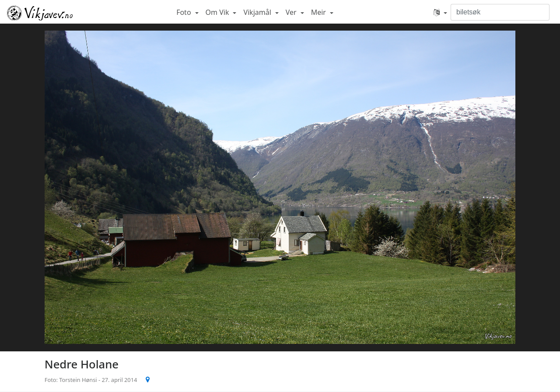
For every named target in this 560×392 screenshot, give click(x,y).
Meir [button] (319, 12)
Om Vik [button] (218, 12)
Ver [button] (292, 12)
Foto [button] (185, 12)
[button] (440, 12)
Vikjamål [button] (258, 12)
